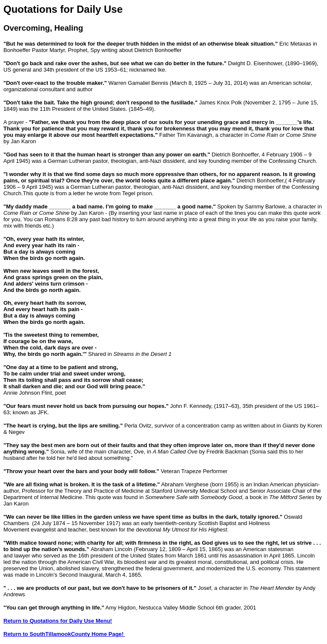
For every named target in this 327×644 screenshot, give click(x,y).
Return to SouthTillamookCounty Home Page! (64, 634)
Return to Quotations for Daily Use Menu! (58, 621)
